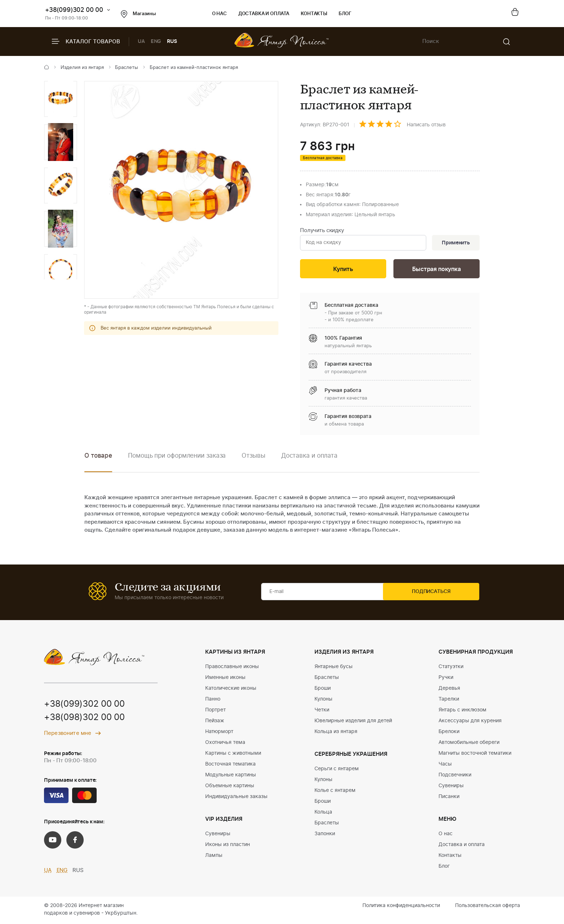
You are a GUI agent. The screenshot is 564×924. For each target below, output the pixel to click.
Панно (213, 701)
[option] (61, 99)
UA (141, 42)
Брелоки (449, 733)
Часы (445, 766)
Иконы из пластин (228, 846)
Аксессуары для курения (470, 722)
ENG (156, 42)
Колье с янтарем (335, 792)
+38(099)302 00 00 (74, 10)
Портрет (215, 711)
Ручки (446, 679)
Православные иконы (232, 668)
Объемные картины (230, 787)
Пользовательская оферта (488, 907)
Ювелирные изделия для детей (353, 722)
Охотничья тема (225, 744)
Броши (323, 690)
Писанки (449, 798)
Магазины (138, 14)
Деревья (449, 690)
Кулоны (323, 701)
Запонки (325, 835)
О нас (219, 14)
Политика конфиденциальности (401, 907)
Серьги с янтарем (337, 770)
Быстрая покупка (436, 270)
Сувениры (218, 835)
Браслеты (127, 68)
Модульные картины (231, 776)
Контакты (314, 14)
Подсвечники (455, 776)
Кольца (323, 814)
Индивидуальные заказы (236, 798)
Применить (455, 243)
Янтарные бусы (334, 668)
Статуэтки (451, 668)
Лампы (214, 857)
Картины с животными (233, 755)
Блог (345, 14)
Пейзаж (215, 722)
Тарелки (449, 701)
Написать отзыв (426, 125)
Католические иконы (231, 690)
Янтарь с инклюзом (462, 711)
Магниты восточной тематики (475, 755)
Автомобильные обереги (469, 744)
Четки (322, 711)
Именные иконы (225, 679)
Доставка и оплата (264, 14)
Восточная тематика (230, 766)
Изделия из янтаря (82, 68)
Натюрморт (219, 733)
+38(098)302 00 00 (84, 720)
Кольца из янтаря (336, 733)
